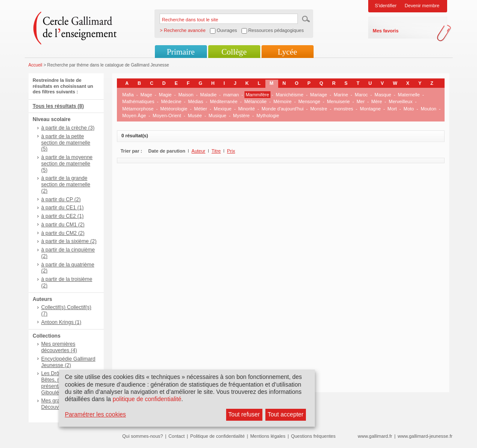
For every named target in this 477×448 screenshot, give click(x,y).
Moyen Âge (134, 116)
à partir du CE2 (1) (63, 216)
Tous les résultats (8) (58, 106)
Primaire (181, 52)
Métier (201, 109)
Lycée (287, 52)
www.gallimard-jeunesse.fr (425, 436)
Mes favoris (386, 31)
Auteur (198, 151)
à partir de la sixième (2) (69, 241)
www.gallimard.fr (375, 436)
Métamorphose (138, 109)
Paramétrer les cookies (95, 414)
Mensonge (309, 101)
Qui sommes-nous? (143, 436)
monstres (344, 109)
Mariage (319, 95)
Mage (146, 95)
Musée (195, 116)
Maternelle (409, 95)
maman (231, 95)
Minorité (246, 109)
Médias (196, 101)
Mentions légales (268, 436)
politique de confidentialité (147, 399)
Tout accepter (285, 414)
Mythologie (268, 116)
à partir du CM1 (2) (63, 225)
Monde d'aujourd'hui (282, 109)
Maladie (208, 95)
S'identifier (386, 6)
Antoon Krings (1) (61, 322)
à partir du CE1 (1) (63, 208)
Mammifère (257, 95)
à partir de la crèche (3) (68, 128)
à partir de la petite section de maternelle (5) (66, 143)
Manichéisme (289, 95)
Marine (341, 95)
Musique (218, 116)
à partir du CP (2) (61, 199)
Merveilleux (401, 101)
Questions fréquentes (313, 436)
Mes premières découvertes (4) (59, 347)
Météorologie (174, 109)
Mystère (241, 116)
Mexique (223, 109)
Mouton (429, 109)
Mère (377, 101)
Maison (186, 95)
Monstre (319, 109)
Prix (231, 151)
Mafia (128, 95)
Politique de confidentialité (218, 436)
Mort (392, 109)
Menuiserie (338, 101)
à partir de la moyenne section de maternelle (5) (67, 164)
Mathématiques (138, 101)
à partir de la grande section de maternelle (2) (66, 185)
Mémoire (283, 101)
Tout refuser (244, 414)
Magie (165, 95)
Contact (177, 436)
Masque (383, 95)
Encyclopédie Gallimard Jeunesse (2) (68, 362)
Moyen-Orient (167, 116)
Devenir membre (422, 6)
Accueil (36, 65)
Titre (216, 151)
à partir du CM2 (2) (63, 233)
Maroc (362, 95)
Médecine (171, 101)
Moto (409, 109)
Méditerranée (224, 101)
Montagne (371, 109)
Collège (234, 52)
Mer (361, 101)
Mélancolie (255, 101)
